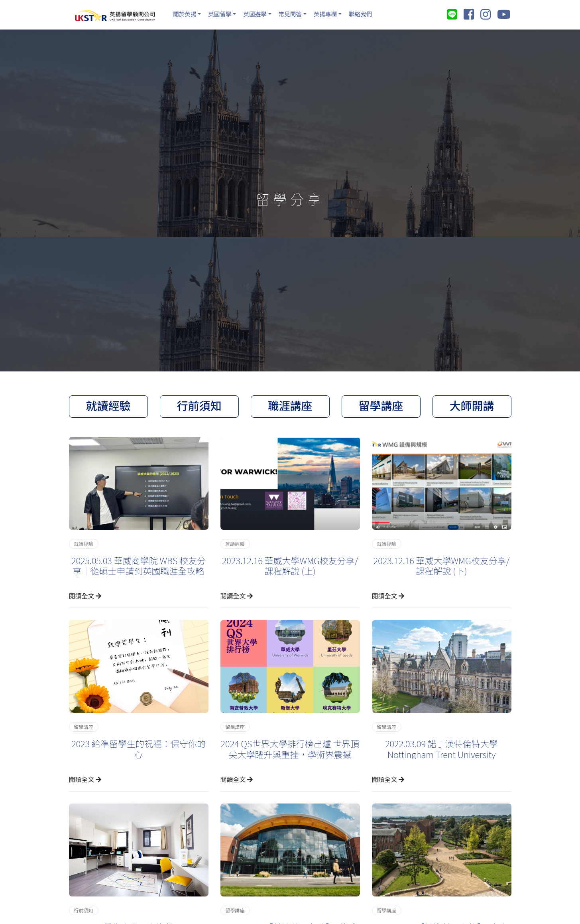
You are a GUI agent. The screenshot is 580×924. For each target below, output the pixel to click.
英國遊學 (261, 13)
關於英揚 (186, 13)
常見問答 (298, 13)
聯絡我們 (374, 13)
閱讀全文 (85, 594)
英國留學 (223, 13)
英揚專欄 (336, 13)
